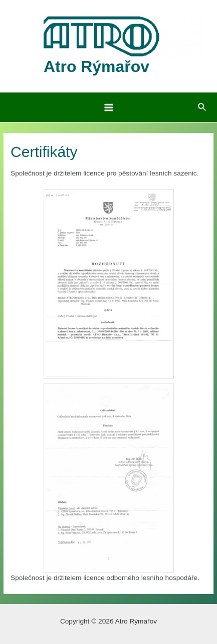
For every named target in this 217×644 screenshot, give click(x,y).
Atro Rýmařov (96, 66)
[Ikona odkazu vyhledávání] (202, 107)
